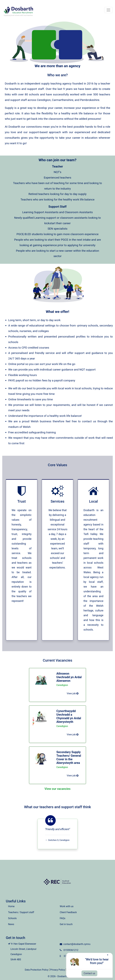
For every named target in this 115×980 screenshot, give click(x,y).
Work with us (67, 906)
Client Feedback (68, 912)
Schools (12, 918)
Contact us (89, 973)
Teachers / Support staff (21, 912)
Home (11, 906)
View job (73, 693)
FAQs (63, 918)
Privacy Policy (58, 970)
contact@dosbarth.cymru (77, 944)
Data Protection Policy (37, 970)
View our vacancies (57, 789)
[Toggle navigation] (108, 10)
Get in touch (66, 924)
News (11, 924)
